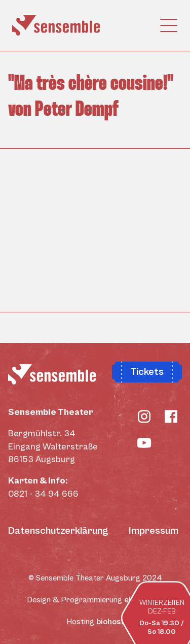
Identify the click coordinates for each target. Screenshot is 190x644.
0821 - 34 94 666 (43, 494)
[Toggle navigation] (172, 25)
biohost (110, 622)
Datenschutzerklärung (58, 531)
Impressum (154, 531)
